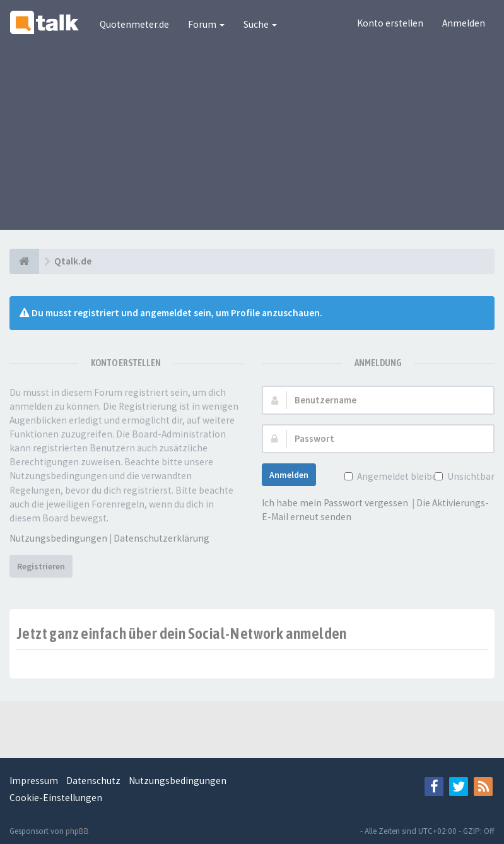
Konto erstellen (390, 23)
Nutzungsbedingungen (58, 538)
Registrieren (41, 566)
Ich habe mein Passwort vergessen (335, 503)
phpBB (77, 831)
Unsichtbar (470, 476)
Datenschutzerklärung (161, 538)
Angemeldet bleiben (399, 476)
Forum (206, 24)
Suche (260, 24)
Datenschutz (93, 781)
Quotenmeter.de (134, 24)
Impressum (34, 781)
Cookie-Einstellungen (56, 798)
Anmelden (464, 23)
